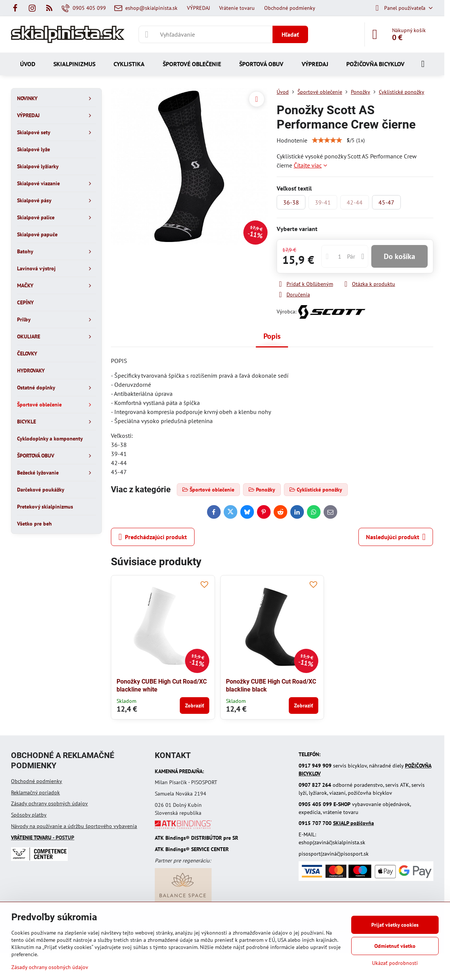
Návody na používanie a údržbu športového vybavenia (74, 826)
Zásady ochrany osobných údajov (49, 803)
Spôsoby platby (29, 815)
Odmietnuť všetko (395, 946)
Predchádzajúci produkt (153, 537)
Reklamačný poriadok (35, 792)
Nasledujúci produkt (396, 537)
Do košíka (399, 256)
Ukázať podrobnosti (395, 963)
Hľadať (290, 34)
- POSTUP (43, 837)
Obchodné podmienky (37, 781)
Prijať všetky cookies (395, 925)
